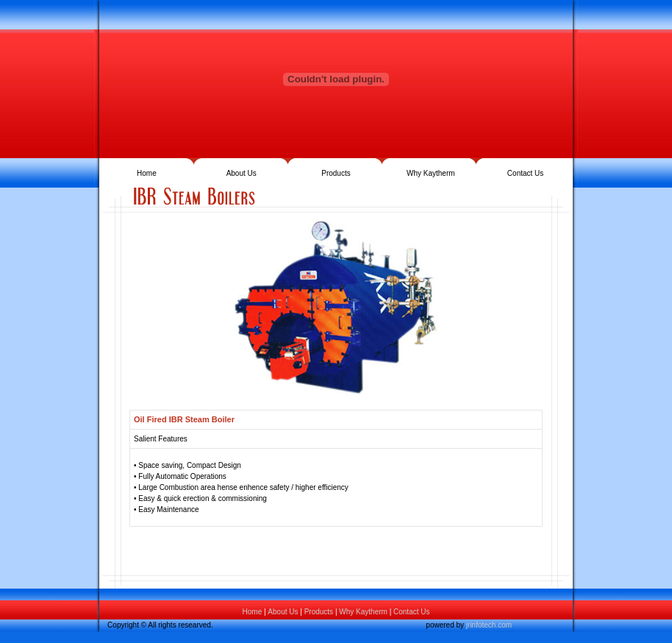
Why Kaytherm (431, 173)
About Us (242, 173)
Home (147, 173)
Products (336, 173)
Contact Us (525, 173)
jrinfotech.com (489, 625)
